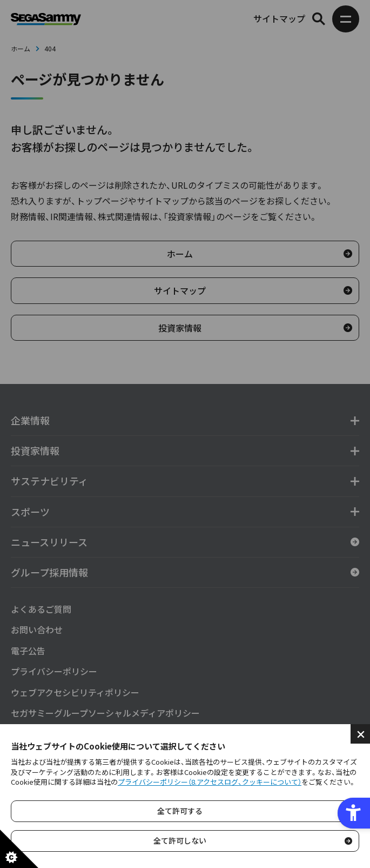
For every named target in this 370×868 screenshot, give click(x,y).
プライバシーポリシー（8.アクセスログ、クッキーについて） (210, 782)
